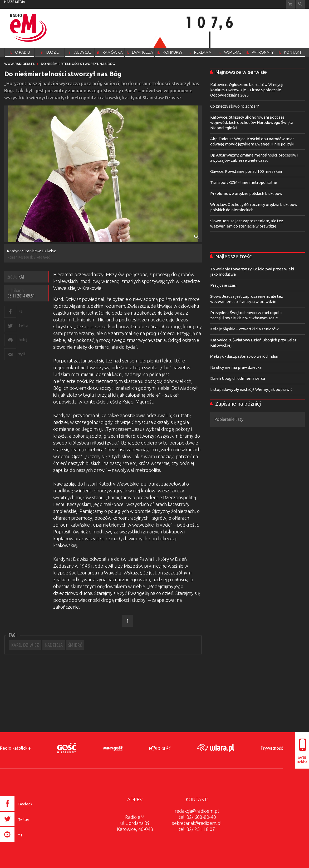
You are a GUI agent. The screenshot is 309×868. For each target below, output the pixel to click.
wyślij (22, 354)
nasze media (15, 2)
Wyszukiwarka (300, 4)
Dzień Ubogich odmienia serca (238, 378)
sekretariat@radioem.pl (197, 823)
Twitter (24, 325)
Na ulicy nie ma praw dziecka (236, 367)
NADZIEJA (54, 645)
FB (20, 311)
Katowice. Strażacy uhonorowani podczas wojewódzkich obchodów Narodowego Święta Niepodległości (252, 122)
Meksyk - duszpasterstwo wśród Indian (245, 356)
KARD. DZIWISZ (25, 645)
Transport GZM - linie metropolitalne (244, 182)
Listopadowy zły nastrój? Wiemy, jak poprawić (251, 389)
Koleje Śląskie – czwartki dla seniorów (244, 329)
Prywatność (272, 748)
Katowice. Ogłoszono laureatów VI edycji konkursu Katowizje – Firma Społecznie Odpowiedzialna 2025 (247, 90)
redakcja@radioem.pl (197, 811)
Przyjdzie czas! (223, 285)
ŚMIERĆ (75, 645)
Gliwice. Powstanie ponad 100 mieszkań (246, 171)
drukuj (23, 340)
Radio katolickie (15, 748)
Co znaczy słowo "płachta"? (235, 106)
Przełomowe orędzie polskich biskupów (246, 193)
